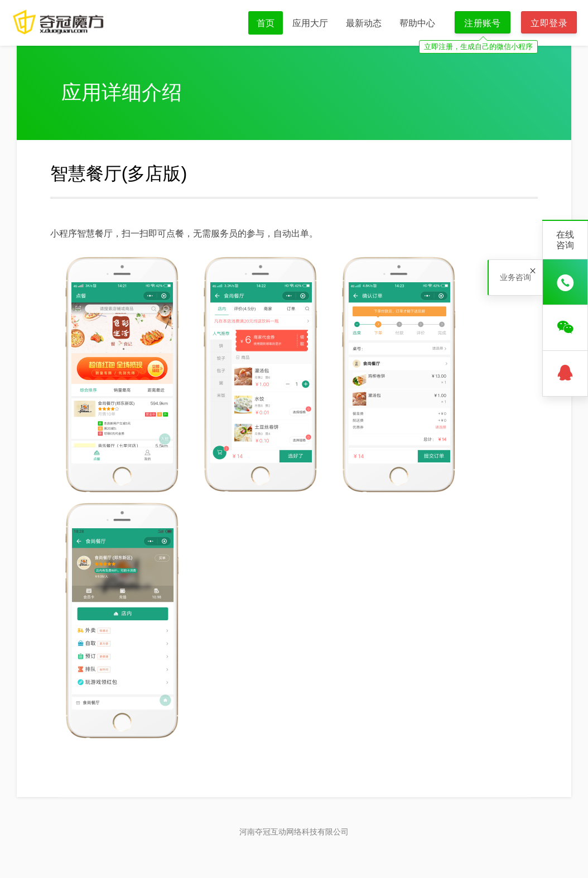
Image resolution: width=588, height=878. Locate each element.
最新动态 (364, 23)
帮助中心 (417, 23)
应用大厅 (310, 23)
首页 (266, 23)
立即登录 (549, 23)
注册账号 (483, 23)
